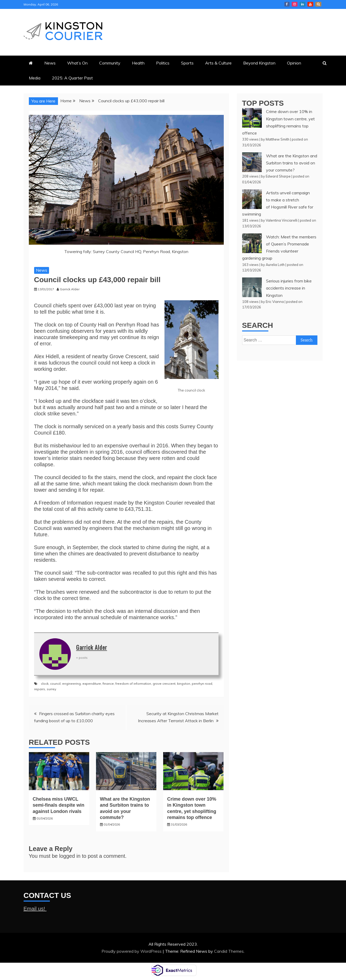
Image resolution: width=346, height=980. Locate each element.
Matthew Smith (278, 139)
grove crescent (164, 684)
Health (138, 63)
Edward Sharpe (278, 176)
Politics (163, 63)
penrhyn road (202, 684)
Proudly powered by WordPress (132, 951)
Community (110, 63)
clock (45, 684)
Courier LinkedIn (302, 4)
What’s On (77, 63)
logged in (70, 856)
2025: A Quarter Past (72, 78)
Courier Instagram (295, 4)
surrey (51, 689)
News (50, 63)
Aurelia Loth (275, 265)
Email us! (35, 909)
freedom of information (133, 684)
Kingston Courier (287, 4)
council (55, 684)
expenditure (92, 684)
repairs (40, 689)
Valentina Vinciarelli (282, 220)
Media (35, 78)
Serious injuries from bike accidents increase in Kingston (289, 288)
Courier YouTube (310, 4)
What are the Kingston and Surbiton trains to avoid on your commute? (292, 163)
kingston (184, 684)
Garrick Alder (92, 647)
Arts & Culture (218, 63)
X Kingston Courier (318, 4)
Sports (187, 63)
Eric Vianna (275, 302)
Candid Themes (229, 951)
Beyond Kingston (259, 63)
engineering (71, 684)
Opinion (294, 63)
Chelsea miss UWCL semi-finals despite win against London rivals (59, 805)
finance (108, 684)
